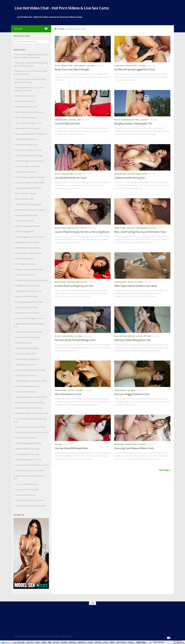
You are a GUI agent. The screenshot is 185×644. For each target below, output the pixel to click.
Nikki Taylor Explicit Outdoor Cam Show (136, 286)
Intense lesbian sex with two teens (27, 129)
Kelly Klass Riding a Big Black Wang (28, 444)
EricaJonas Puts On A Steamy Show (28, 338)
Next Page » (165, 471)
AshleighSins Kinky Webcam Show (28, 286)
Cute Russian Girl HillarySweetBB (27, 490)
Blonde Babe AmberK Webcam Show (29, 409)
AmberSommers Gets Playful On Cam (29, 292)
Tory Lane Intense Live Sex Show (27, 485)
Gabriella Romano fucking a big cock (29, 205)
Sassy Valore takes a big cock (26, 194)
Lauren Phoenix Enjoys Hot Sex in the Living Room (82, 232)
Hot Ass (78, 174)
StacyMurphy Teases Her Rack (26, 365)
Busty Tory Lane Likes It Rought (72, 70)
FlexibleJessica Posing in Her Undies (28, 248)
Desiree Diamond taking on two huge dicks (31, 210)
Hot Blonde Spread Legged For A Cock (135, 70)
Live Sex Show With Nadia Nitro (71, 449)
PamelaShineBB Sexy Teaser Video (28, 449)
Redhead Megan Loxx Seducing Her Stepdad (31, 382)
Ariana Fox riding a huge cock (26, 172)
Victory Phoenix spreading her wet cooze (30, 178)
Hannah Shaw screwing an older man (29, 151)
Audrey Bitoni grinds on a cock (27, 107)
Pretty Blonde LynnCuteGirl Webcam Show (31, 428)
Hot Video (91, 66)
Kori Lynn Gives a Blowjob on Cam (133, 341)
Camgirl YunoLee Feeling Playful (27, 349)
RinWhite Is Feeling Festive (25, 259)
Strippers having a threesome (26, 140)
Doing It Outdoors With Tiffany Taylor (29, 254)
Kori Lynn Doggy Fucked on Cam (132, 395)
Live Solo (144, 120)
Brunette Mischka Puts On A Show (27, 314)
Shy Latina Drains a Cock (68, 395)
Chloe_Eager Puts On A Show (26, 265)
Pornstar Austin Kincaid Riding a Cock (75, 341)
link (183, 607)
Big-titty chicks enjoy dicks (25, 97)
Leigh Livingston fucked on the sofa (28, 189)
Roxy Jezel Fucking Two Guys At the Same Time (140, 232)
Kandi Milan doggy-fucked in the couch (29, 162)
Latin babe (72, 120)
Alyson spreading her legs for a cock (29, 124)
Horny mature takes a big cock (26, 118)
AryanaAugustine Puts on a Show (27, 455)
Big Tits (58, 66)
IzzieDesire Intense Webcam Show (28, 387)
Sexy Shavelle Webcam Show (26, 354)
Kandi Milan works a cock (25, 221)
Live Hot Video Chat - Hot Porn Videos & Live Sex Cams (70, 8)
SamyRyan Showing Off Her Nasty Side (29, 270)
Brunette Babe (67, 66)
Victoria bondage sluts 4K (25, 232)
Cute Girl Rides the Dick (67, 124)
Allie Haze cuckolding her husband (28, 227)
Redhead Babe (142, 174)
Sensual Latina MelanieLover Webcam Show (31, 398)
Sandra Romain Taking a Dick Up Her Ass (30, 471)
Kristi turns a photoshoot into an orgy (29, 156)
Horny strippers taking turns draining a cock (31, 135)
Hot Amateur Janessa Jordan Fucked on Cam (32, 414)
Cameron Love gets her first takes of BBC (30, 183)
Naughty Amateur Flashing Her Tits (133, 124)
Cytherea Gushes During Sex (130, 178)
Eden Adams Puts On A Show (26, 276)
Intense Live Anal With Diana (26, 496)
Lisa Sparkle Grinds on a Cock (71, 178)
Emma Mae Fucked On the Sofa (27, 308)
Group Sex (131, 229)
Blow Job (118, 337)
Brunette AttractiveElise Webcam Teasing (30, 403)
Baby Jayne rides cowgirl (25, 200)
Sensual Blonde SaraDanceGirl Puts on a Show (32, 466)
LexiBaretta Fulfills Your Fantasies (27, 243)
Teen (79, 120)
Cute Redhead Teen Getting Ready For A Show (32, 281)
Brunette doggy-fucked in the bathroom (30, 238)
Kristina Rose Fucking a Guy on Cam (74, 286)
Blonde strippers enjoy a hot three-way (29, 113)
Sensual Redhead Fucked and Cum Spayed (31, 507)
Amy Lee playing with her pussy (27, 216)
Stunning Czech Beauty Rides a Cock (134, 449)
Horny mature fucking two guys (27, 145)
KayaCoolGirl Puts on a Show (26, 439)
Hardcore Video (80, 66)
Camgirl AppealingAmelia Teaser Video (29, 303)
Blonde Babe (119, 66)
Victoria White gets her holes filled (27, 167)
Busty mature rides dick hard (26, 102)
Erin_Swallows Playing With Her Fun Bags (30, 371)
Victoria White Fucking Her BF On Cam (29, 333)
